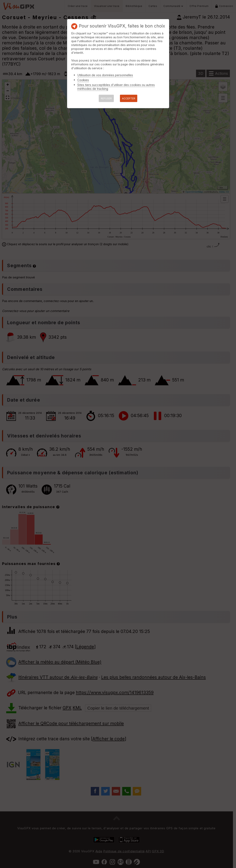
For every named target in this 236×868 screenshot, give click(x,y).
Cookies (83, 80)
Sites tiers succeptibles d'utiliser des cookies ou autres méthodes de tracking (116, 87)
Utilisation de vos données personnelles (105, 75)
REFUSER (106, 98)
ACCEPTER (129, 98)
